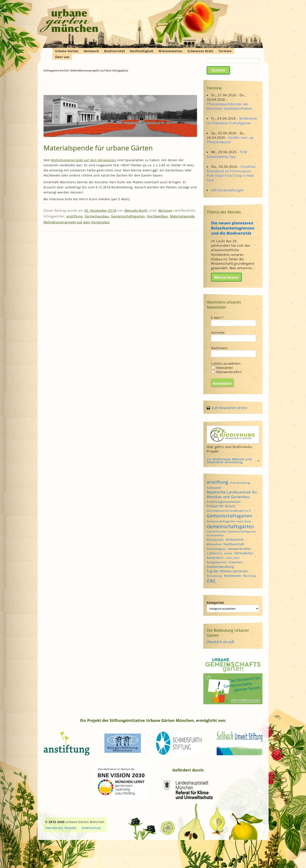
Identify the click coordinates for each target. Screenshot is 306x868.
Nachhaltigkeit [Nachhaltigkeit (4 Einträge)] (216, 549)
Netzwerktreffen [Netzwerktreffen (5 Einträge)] (239, 549)
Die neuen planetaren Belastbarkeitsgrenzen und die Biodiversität (233, 228)
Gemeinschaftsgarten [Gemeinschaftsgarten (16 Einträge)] (229, 516)
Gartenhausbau (97, 216)
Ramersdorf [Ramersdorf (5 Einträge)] (215, 558)
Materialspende (182, 216)
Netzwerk (91, 51)
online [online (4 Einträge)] (228, 553)
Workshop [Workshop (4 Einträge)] (250, 576)
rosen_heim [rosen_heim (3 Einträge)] (232, 558)
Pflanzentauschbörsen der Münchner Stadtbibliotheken (229, 106)
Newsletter (223, 368)
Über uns (62, 57)
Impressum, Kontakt (61, 828)
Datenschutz (91, 828)
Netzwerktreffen (227, 372)
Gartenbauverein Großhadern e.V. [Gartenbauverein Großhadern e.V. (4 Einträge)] (229, 511)
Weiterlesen (227, 277)
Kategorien (215, 603)
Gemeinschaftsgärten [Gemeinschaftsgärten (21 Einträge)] (230, 526)
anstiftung (74, 216)
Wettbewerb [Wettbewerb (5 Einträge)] (233, 576)
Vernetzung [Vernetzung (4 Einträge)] (214, 576)
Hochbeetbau (157, 216)
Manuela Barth (136, 210)
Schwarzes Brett (200, 51)
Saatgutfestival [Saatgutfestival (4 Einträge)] (217, 562)
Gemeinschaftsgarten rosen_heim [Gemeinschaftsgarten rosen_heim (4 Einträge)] (229, 521)
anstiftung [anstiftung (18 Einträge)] (217, 482)
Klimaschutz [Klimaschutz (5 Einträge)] (215, 540)
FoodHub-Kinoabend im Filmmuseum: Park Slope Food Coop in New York (232, 173)
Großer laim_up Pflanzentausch (230, 140)
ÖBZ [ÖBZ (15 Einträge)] (211, 581)
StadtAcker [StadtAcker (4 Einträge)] (236, 562)
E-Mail (217, 318)
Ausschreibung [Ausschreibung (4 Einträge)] (240, 483)
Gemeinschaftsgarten (128, 216)
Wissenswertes (170, 51)
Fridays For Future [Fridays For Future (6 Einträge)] (221, 506)
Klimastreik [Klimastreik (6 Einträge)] (235, 540)
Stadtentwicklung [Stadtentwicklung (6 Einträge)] (220, 567)
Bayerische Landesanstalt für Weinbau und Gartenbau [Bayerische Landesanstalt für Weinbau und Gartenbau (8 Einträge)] (232, 494)
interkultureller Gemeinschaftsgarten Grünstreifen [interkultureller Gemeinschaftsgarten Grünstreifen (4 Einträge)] (231, 533)
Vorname (218, 332)
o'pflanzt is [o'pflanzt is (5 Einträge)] (214, 553)
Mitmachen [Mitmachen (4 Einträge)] (214, 544)
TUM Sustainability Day (227, 154)
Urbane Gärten (67, 51)
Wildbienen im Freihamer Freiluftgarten (232, 121)
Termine (225, 51)
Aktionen (165, 210)
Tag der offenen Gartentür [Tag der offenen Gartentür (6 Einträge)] (227, 571)
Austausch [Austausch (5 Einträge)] (214, 488)
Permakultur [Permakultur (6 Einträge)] (244, 553)
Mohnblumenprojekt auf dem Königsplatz (84, 160)
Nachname (219, 348)
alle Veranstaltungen (228, 190)
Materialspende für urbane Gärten (98, 148)
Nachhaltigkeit (142, 51)
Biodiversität (114, 51)
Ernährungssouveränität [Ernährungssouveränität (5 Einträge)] (224, 502)
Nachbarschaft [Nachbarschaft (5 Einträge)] (234, 544)
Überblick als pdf (220, 642)
